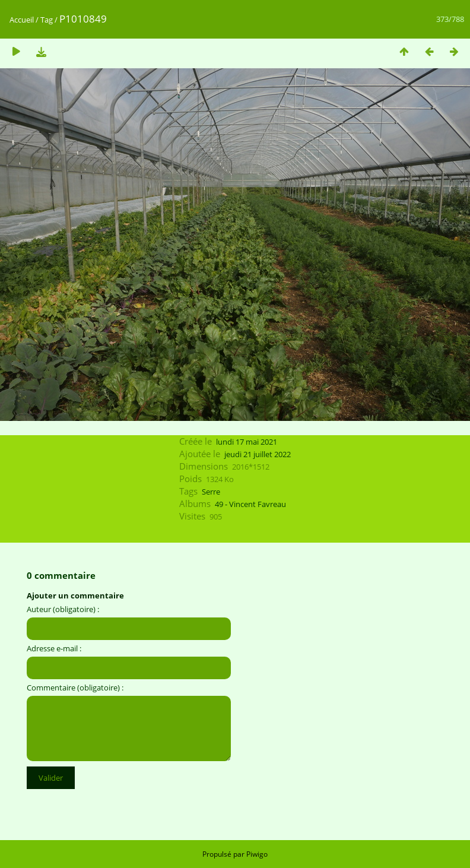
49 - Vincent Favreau (250, 504)
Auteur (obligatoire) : (63, 609)
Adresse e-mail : (54, 648)
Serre (211, 492)
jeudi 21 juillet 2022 (258, 454)
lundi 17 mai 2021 (247, 442)
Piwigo (257, 854)
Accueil (22, 20)
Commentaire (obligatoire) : (75, 688)
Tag (47, 20)
